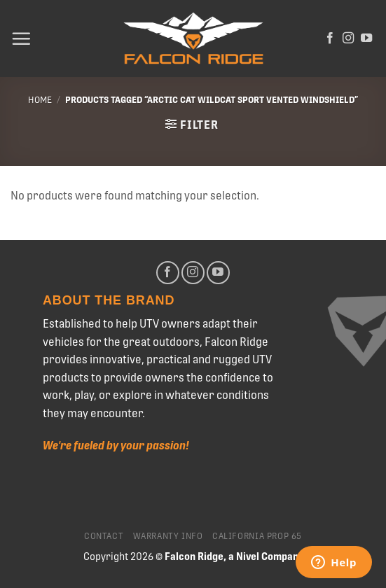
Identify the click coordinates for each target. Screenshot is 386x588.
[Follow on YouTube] (366, 38)
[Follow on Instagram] (348, 38)
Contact (104, 536)
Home (40, 100)
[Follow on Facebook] (330, 38)
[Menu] (21, 38)
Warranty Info (168, 536)
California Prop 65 (257, 536)
